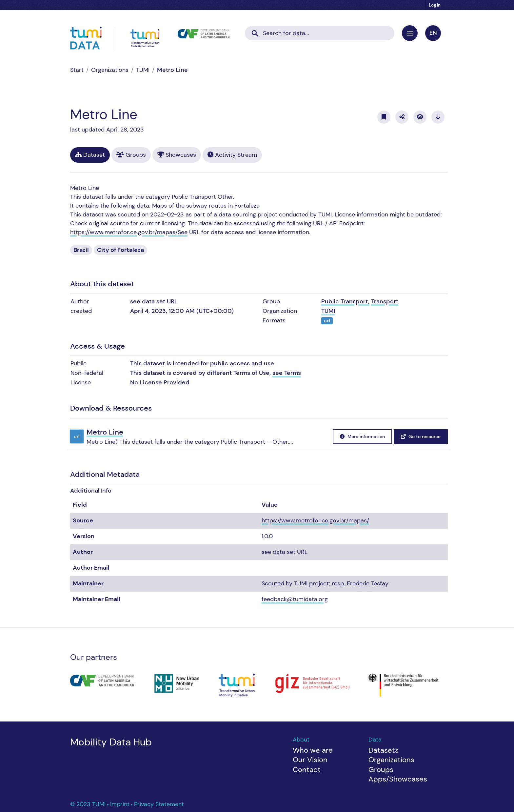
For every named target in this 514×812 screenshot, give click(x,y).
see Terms (287, 373)
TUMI (143, 70)
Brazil (81, 250)
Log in (435, 5)
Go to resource (421, 436)
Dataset (90, 155)
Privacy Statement (159, 804)
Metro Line (172, 70)
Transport (385, 301)
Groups (131, 155)
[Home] (77, 70)
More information (362, 436)
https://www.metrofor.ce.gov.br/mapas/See (129, 232)
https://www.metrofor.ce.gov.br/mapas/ (315, 520)
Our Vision (310, 760)
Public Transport (345, 301)
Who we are (313, 750)
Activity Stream (232, 155)
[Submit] (255, 31)
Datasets (384, 750)
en (433, 33)
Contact (307, 770)
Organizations (110, 70)
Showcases (177, 155)
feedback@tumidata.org (295, 599)
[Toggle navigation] (410, 33)
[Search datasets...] (320, 33)
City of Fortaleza (120, 250)
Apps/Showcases (398, 779)
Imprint (121, 804)
